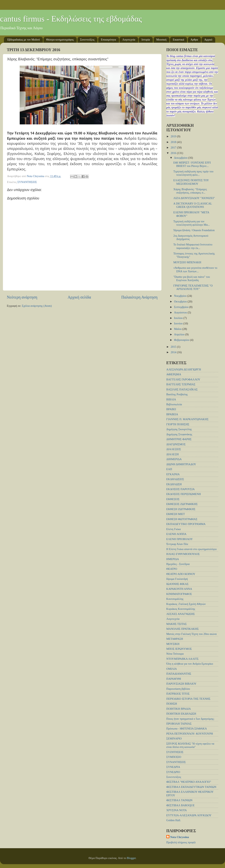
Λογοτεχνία (129, 40)
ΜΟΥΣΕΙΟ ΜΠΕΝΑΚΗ (187, 262)
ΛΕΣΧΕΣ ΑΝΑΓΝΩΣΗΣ (181, 614)
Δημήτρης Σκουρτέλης (179, 429)
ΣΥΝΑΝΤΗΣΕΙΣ (27, 182)
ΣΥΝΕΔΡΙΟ (173, 772)
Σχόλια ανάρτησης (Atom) (37, 306)
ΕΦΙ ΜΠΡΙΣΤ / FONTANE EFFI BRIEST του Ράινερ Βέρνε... (192, 164)
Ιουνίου (179, 323)
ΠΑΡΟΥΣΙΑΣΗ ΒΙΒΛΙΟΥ (181, 684)
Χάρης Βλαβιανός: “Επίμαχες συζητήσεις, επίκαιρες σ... (190, 191)
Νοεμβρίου (181, 296)
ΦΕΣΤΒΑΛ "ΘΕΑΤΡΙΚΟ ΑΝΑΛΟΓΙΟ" (189, 782)
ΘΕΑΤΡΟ (172, 569)
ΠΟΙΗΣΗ (172, 704)
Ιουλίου (179, 318)
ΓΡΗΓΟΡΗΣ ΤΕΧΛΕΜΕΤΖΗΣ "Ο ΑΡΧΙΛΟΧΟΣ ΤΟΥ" (193, 287)
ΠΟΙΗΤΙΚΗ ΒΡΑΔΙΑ (179, 709)
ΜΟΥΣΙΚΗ (173, 644)
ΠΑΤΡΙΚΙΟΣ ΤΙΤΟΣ (178, 694)
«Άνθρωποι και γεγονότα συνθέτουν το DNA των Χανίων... (195, 269)
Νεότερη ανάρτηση (22, 297)
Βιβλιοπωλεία (174, 404)
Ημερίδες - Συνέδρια (178, 564)
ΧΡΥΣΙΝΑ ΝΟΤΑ (176, 810)
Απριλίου (180, 334)
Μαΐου (178, 329)
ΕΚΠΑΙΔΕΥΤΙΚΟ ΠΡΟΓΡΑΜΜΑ (186, 524)
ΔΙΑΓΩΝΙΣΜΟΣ (176, 444)
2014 (174, 352)
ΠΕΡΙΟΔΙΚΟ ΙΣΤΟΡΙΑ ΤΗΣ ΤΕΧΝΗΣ (188, 699)
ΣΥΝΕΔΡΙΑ (173, 767)
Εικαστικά (178, 40)
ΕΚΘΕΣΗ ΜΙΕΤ (176, 514)
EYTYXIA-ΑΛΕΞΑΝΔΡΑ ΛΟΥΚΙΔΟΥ (189, 815)
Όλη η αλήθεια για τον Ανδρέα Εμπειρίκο (190, 664)
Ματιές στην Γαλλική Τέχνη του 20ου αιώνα (191, 634)
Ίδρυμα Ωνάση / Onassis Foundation (194, 230)
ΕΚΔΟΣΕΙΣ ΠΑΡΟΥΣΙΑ (180, 489)
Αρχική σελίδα (79, 297)
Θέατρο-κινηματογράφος (60, 40)
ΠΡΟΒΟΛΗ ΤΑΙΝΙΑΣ (179, 724)
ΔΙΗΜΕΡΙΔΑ (174, 459)
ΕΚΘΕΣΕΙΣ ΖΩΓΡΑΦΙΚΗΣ (182, 504)
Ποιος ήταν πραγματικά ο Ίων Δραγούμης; (190, 719)
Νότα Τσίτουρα (175, 654)
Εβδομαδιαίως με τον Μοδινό (24, 40)
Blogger (131, 858)
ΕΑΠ (169, 469)
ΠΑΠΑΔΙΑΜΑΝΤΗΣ (179, 674)
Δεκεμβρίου (181, 158)
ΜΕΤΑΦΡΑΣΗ (175, 639)
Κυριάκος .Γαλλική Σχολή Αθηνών (186, 604)
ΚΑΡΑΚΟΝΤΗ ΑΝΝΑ (179, 589)
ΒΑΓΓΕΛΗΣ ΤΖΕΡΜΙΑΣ (181, 384)
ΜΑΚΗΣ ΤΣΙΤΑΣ (176, 624)
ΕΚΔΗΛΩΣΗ (174, 484)
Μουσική (161, 40)
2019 (174, 136)
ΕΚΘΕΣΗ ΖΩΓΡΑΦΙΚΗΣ (181, 509)
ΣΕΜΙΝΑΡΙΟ (174, 739)
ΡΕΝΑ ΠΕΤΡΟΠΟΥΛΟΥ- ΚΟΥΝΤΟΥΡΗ (190, 734)
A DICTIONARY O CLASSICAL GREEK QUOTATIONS (193, 205)
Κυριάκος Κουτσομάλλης (181, 609)
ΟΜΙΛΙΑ (172, 669)
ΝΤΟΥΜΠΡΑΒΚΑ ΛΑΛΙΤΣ (182, 659)
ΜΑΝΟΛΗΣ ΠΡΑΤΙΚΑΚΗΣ (183, 629)
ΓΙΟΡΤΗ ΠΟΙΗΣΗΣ (178, 424)
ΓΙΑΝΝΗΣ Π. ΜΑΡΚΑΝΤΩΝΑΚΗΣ (187, 419)
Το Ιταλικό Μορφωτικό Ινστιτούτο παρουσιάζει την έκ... (193, 246)
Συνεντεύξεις (87, 40)
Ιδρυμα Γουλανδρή (177, 579)
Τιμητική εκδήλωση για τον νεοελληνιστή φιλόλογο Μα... (192, 223)
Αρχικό (208, 40)
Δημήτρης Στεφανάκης (179, 434)
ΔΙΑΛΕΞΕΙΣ (174, 449)
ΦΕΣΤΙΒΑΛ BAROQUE (180, 805)
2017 (174, 148)
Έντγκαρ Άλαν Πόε (177, 544)
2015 (174, 347)
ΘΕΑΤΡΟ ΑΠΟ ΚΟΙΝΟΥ (181, 574)
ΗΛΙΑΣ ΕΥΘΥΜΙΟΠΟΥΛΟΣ (183, 554)
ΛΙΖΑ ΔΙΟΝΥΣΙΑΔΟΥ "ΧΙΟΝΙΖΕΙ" (194, 198)
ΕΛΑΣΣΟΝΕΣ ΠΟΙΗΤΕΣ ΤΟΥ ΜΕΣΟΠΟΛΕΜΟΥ (191, 182)
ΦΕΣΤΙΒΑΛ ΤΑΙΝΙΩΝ (179, 800)
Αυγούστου (181, 312)
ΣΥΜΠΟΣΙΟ (174, 757)
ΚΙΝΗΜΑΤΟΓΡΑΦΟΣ (179, 594)
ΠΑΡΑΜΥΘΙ (174, 679)
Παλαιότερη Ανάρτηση (139, 297)
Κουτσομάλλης (175, 599)
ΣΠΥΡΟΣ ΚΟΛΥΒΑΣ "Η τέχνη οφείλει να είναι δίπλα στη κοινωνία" (190, 745)
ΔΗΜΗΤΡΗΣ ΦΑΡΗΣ (179, 439)
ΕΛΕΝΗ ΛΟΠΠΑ (176, 534)
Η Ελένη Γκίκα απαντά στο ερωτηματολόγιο (191, 549)
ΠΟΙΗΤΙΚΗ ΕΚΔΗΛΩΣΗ (181, 714)
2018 (174, 142)
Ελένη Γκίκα (174, 529)
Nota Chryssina (180, 837)
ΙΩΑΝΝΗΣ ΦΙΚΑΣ (177, 584)
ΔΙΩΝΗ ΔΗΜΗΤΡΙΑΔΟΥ (181, 464)
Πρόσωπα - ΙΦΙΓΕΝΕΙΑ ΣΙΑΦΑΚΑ (187, 729)
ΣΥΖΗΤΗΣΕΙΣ (175, 752)
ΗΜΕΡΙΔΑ (173, 559)
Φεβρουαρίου (182, 340)
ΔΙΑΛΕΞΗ (172, 454)
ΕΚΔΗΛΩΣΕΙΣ (175, 479)
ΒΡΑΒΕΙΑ (172, 414)
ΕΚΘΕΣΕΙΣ (173, 499)
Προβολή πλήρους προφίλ (181, 842)
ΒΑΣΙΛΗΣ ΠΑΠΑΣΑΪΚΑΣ (182, 389)
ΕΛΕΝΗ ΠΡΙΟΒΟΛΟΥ (180, 539)
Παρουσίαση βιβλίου (178, 689)
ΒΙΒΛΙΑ (171, 399)
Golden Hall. (174, 820)
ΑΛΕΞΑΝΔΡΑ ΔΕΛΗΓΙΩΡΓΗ (184, 369)
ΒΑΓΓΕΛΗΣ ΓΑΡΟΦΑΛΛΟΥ (183, 379)
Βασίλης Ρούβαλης (177, 394)
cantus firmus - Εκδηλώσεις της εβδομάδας (71, 19)
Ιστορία (146, 40)
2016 (174, 153)
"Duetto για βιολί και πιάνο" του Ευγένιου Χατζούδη (192, 278)
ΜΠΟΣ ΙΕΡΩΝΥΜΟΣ (179, 649)
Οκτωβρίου (181, 301)
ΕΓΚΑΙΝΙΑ (173, 474)
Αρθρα (194, 40)
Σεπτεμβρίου (182, 307)
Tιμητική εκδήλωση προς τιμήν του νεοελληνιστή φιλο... (193, 173)
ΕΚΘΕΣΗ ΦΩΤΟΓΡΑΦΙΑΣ (182, 519)
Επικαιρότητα (108, 40)
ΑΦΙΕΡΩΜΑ (174, 374)
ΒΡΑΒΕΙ (171, 409)
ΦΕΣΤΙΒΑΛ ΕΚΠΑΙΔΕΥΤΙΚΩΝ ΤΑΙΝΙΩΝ (191, 787)
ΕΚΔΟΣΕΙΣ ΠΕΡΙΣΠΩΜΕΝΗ (184, 494)
